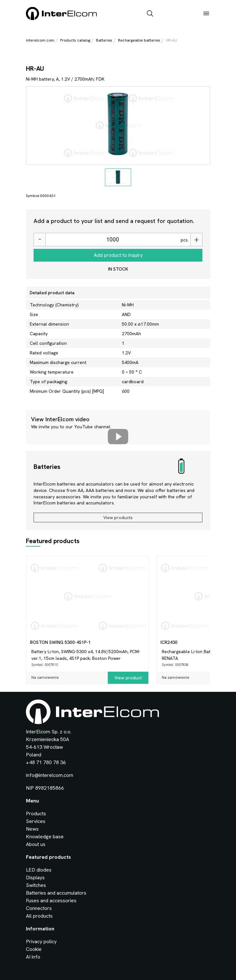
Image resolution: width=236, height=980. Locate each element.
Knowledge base (45, 837)
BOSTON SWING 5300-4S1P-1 (60, 642)
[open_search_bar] (150, 14)
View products (118, 518)
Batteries (104, 40)
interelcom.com (40, 40)
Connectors (39, 908)
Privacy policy (41, 941)
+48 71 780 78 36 (46, 762)
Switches (36, 885)
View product (128, 678)
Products (36, 814)
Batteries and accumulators (56, 893)
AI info (33, 957)
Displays (35, 877)
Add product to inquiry (118, 255)
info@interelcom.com (50, 775)
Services (36, 821)
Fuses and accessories (51, 901)
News (32, 829)
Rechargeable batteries (139, 40)
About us (36, 844)
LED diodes (39, 870)
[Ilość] (112, 240)
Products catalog (75, 40)
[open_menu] (206, 14)
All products (39, 916)
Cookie (34, 949)
